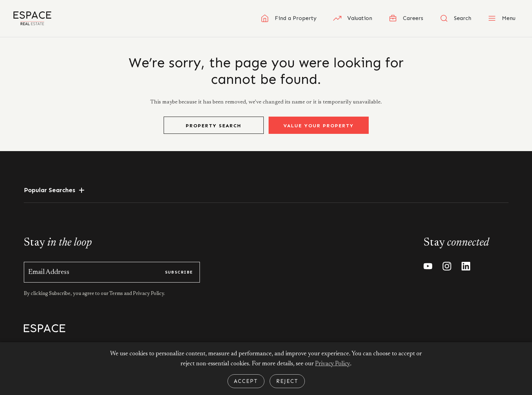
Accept (246, 381)
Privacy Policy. (148, 301)
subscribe (179, 279)
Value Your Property (319, 133)
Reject (287, 381)
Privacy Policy (333, 364)
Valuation (353, 18)
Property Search (214, 133)
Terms (117, 301)
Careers (406, 18)
